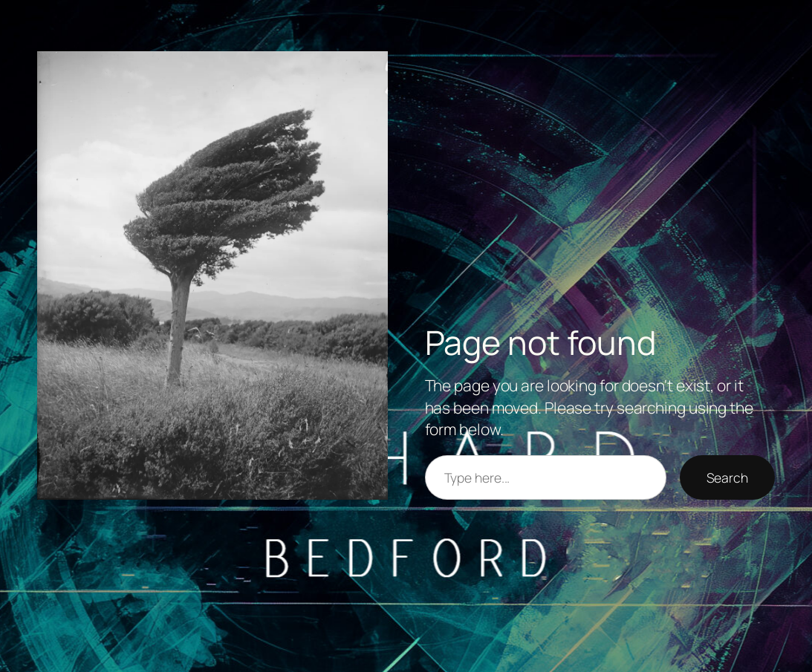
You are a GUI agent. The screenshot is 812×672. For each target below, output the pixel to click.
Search (727, 477)
